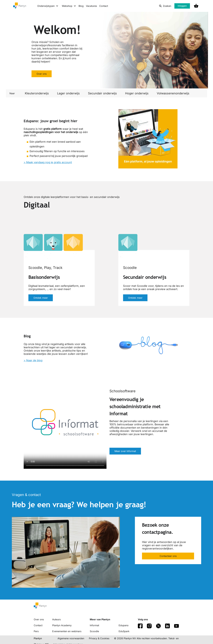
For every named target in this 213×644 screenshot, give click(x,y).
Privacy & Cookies (99, 638)
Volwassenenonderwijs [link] (173, 93)
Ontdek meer (41, 298)
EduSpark (124, 631)
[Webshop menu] (69, 6)
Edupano (124, 625)
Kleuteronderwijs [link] (37, 93)
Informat (94, 625)
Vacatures (91, 6)
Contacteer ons (168, 556)
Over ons (42, 74)
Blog (81, 6)
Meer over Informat (125, 451)
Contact (104, 6)
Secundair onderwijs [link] (102, 93)
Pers (36, 631)
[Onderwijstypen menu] (48, 6)
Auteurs (56, 619)
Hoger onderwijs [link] (137, 93)
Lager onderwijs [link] (68, 93)
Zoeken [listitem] (165, 6)
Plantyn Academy (62, 625)
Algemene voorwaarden (71, 638)
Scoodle (94, 631)
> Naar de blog (33, 360)
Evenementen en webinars (67, 631)
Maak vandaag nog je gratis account (49, 162)
